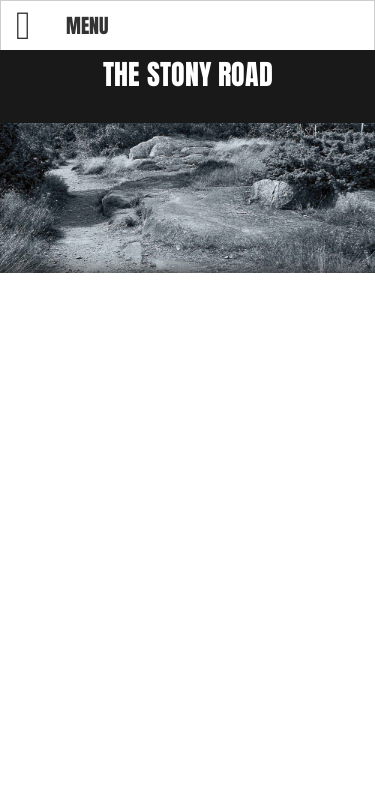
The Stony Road (188, 74)
